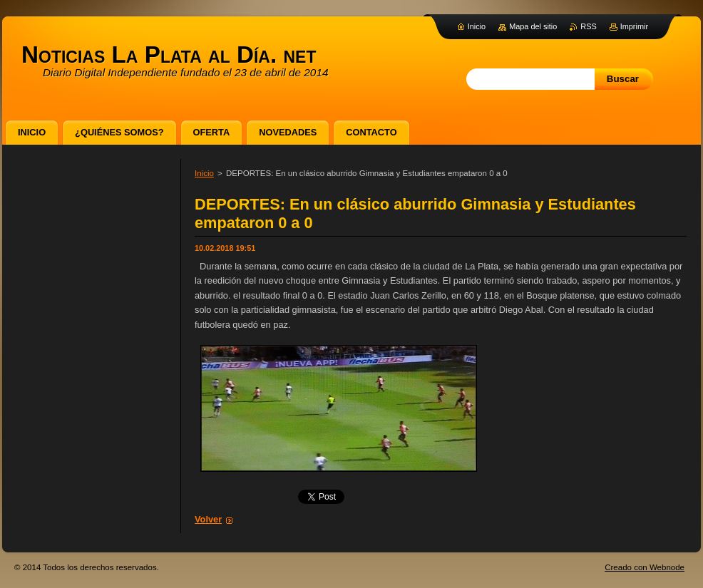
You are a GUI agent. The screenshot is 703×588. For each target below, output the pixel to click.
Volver (208, 519)
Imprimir (634, 26)
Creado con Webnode (645, 567)
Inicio (204, 173)
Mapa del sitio (533, 26)
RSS (588, 26)
